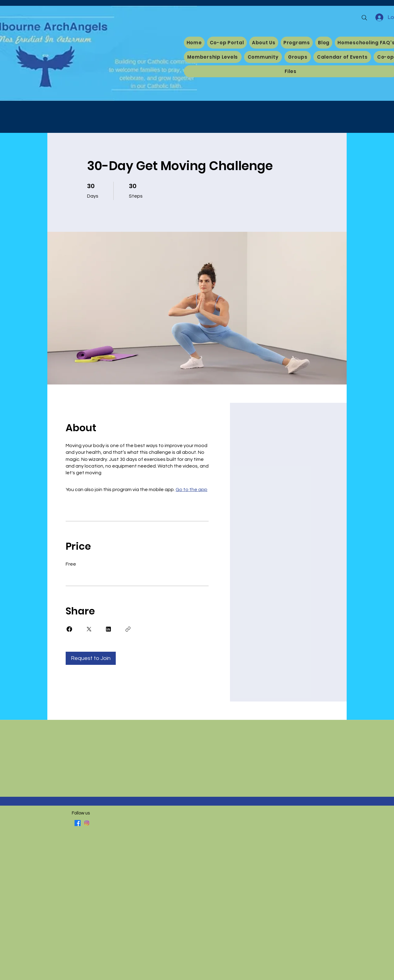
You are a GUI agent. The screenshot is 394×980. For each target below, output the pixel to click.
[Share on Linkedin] (108, 629)
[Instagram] (87, 823)
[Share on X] (89, 629)
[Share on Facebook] (69, 629)
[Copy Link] (128, 629)
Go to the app (192, 490)
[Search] (364, 18)
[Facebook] (78, 823)
